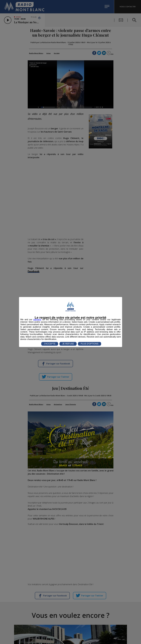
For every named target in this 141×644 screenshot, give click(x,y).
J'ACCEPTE (50, 344)
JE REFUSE (68, 344)
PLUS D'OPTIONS (90, 344)
